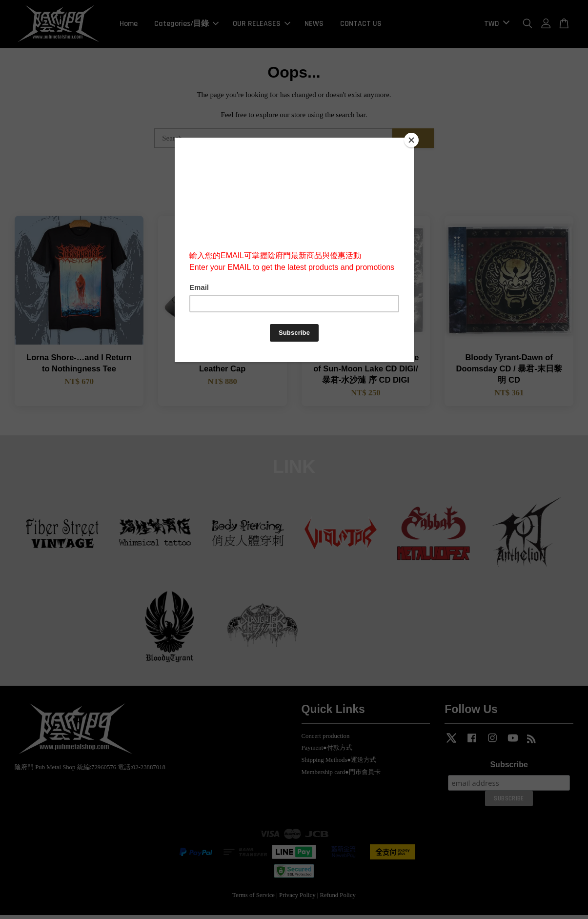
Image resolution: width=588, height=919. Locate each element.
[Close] (411, 140)
